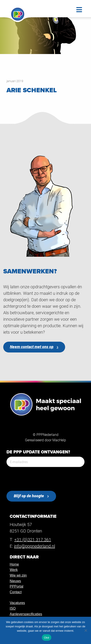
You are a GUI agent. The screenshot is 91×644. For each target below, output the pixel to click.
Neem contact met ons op (32, 347)
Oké (47, 638)
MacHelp (59, 440)
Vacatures (17, 603)
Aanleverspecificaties (26, 614)
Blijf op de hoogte (29, 496)
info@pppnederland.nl (35, 546)
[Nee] (86, 630)
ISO (13, 608)
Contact (16, 592)
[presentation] (39, 479)
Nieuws (15, 581)
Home (14, 564)
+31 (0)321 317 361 (33, 539)
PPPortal (16, 586)
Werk (14, 570)
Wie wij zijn (18, 575)
